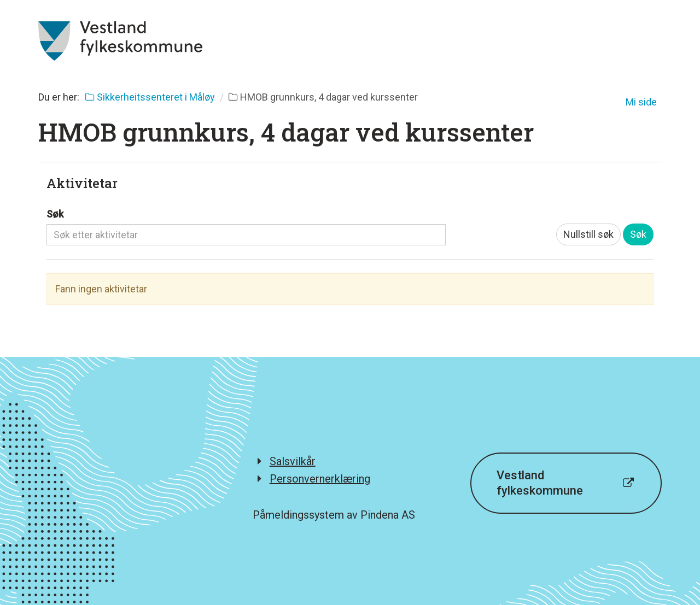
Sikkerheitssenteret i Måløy (150, 97)
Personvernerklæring (320, 479)
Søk (55, 214)
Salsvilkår (293, 461)
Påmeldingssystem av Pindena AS (334, 515)
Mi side (641, 102)
